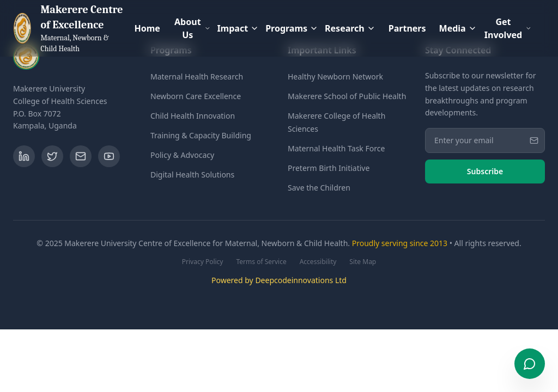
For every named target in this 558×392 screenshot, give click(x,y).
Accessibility (318, 262)
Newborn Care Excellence (196, 96)
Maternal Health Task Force (336, 148)
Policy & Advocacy (182, 155)
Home (147, 28)
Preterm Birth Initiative (329, 168)
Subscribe (485, 171)
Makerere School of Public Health (347, 96)
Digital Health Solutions (192, 174)
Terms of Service (261, 262)
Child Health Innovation (193, 116)
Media (458, 28)
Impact (238, 28)
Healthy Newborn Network (335, 76)
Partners (407, 28)
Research (350, 28)
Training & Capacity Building (201, 135)
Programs (292, 28)
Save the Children (319, 188)
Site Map (363, 262)
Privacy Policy (203, 262)
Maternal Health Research (197, 76)
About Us (192, 28)
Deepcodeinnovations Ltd (301, 280)
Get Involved (508, 28)
